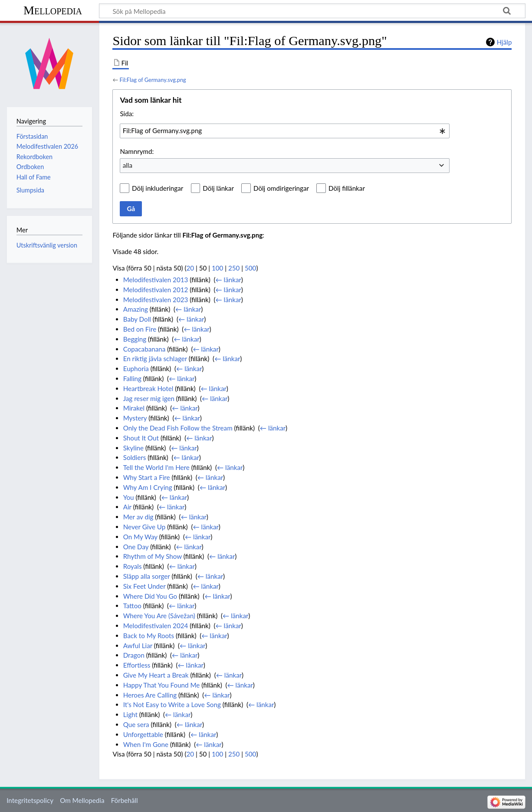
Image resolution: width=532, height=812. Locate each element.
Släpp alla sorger (147, 576)
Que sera (136, 724)
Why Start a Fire (147, 477)
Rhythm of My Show (153, 556)
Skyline (133, 448)
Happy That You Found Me (162, 685)
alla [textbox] (128, 165)
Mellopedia (53, 10)
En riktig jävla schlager (155, 359)
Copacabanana (144, 349)
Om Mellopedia (82, 800)
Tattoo (132, 606)
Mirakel (134, 408)
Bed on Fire (140, 329)
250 (234, 268)
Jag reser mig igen (149, 398)
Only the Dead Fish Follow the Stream (178, 428)
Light (130, 714)
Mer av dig (138, 517)
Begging (135, 339)
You (129, 497)
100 (217, 268)
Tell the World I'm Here (156, 467)
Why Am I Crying (148, 487)
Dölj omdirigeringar (281, 188)
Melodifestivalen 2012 (156, 290)
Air (127, 507)
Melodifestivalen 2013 (156, 280)
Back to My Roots (149, 636)
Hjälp (504, 42)
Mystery (135, 418)
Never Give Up (144, 527)
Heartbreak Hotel (148, 388)
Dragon (134, 655)
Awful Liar (138, 646)
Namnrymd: (137, 151)
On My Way (140, 537)
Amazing (136, 309)
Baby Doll (137, 319)
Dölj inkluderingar (158, 188)
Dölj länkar (218, 188)
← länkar (228, 280)
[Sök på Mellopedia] (312, 11)
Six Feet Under (144, 586)
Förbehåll (125, 800)
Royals (133, 566)
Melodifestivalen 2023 (156, 300)
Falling (132, 378)
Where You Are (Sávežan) (159, 616)
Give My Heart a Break (156, 675)
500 (250, 268)
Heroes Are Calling (150, 695)
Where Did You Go (150, 596)
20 (190, 268)
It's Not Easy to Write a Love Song (172, 704)
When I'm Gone (146, 744)
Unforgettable (143, 734)
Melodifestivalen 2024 (156, 626)
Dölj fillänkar (347, 188)
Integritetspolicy (30, 800)
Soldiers (135, 457)
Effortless (137, 665)
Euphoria (136, 368)
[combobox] (285, 131)
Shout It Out (141, 438)
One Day (136, 547)
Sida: (127, 114)
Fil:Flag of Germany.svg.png (153, 80)
